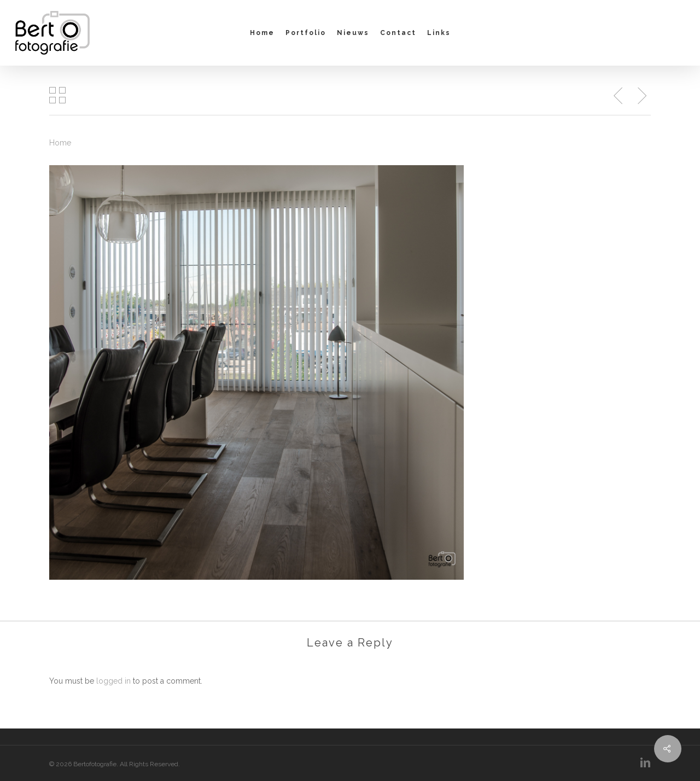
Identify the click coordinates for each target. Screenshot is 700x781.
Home (60, 143)
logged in (113, 681)
